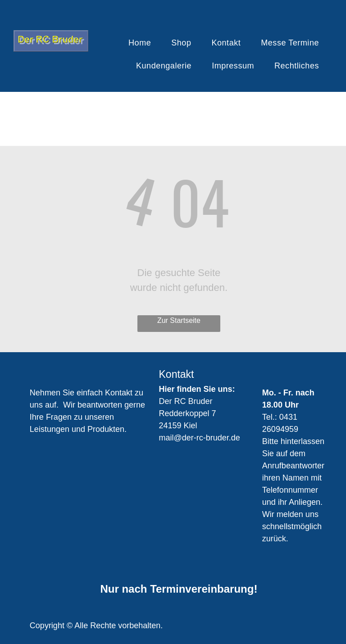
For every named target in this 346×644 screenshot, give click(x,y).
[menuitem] (143, 43)
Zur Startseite (179, 320)
